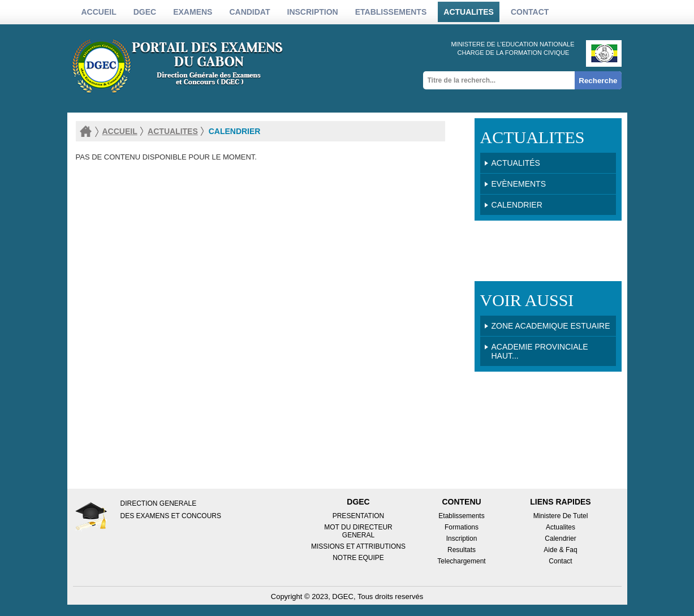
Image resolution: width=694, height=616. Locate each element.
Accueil (99, 12)
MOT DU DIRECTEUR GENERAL (358, 531)
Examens (193, 12)
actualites (469, 12)
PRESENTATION (359, 516)
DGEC (145, 12)
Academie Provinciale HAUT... (540, 351)
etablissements (391, 12)
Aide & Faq (560, 550)
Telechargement (461, 561)
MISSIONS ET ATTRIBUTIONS (358, 546)
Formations (462, 527)
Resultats (462, 550)
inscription (313, 12)
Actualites (561, 527)
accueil (120, 131)
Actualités (516, 163)
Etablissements (461, 516)
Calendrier (517, 205)
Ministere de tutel (561, 516)
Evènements (519, 184)
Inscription (462, 539)
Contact (530, 12)
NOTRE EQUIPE (358, 558)
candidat (249, 12)
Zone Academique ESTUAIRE (551, 326)
